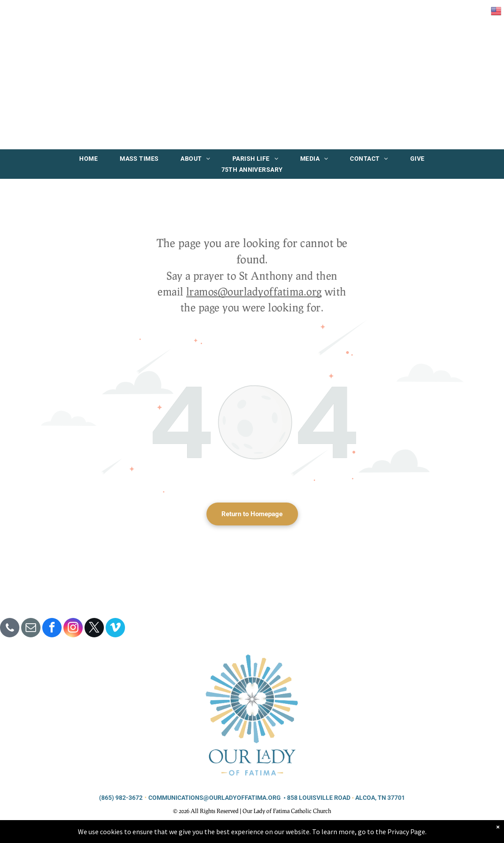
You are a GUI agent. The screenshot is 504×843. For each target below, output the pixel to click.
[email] (31, 629)
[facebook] (52, 629)
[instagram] (73, 629)
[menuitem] (88, 159)
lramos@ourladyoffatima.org (254, 291)
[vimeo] (115, 629)
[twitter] (94, 629)
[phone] (10, 629)
